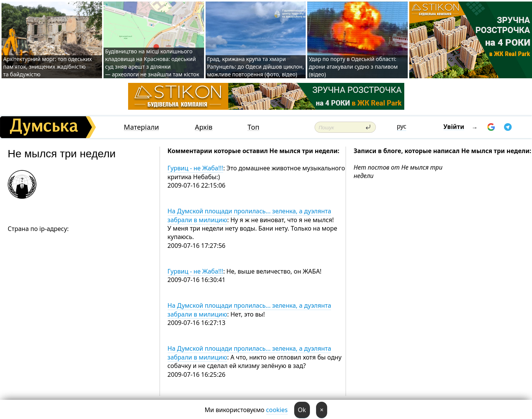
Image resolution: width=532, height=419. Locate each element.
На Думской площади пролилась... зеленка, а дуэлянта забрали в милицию (250, 215)
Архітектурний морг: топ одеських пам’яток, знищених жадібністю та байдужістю (47, 67)
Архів (204, 127)
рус (402, 126)
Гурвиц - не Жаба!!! (195, 168)
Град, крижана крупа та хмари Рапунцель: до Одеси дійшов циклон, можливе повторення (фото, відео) (256, 67)
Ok (302, 410)
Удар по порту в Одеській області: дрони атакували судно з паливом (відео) (353, 67)
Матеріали (142, 127)
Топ (253, 127)
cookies (277, 410)
